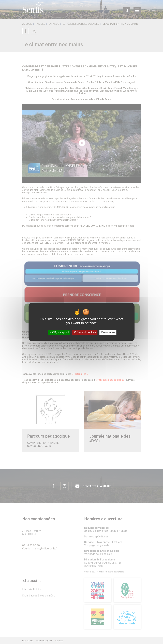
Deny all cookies (85, 332)
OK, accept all (59, 332)
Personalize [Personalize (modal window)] (108, 332)
